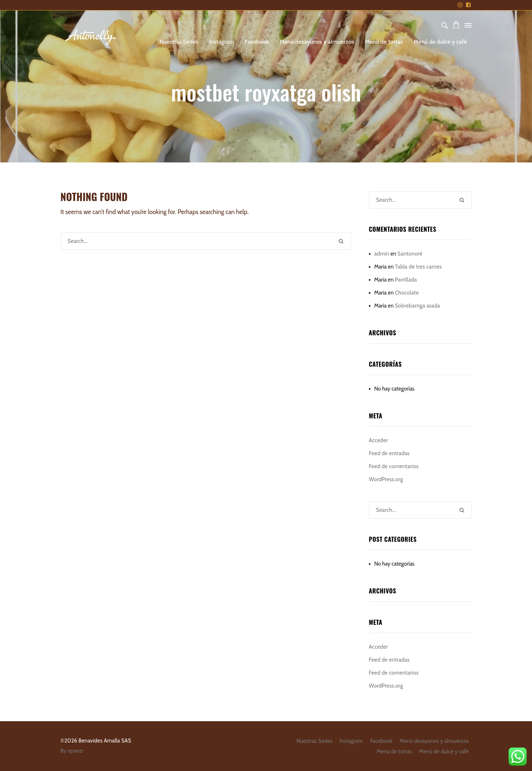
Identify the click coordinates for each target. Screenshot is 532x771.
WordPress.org (386, 479)
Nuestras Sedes (179, 42)
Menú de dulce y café (440, 42)
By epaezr (72, 751)
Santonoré (410, 254)
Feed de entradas (389, 453)
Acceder (379, 440)
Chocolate (407, 293)
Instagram (222, 42)
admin (382, 254)
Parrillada (406, 280)
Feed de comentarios (394, 466)
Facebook (257, 42)
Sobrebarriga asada (417, 306)
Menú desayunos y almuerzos (317, 42)
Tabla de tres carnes (418, 267)
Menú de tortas (384, 42)
